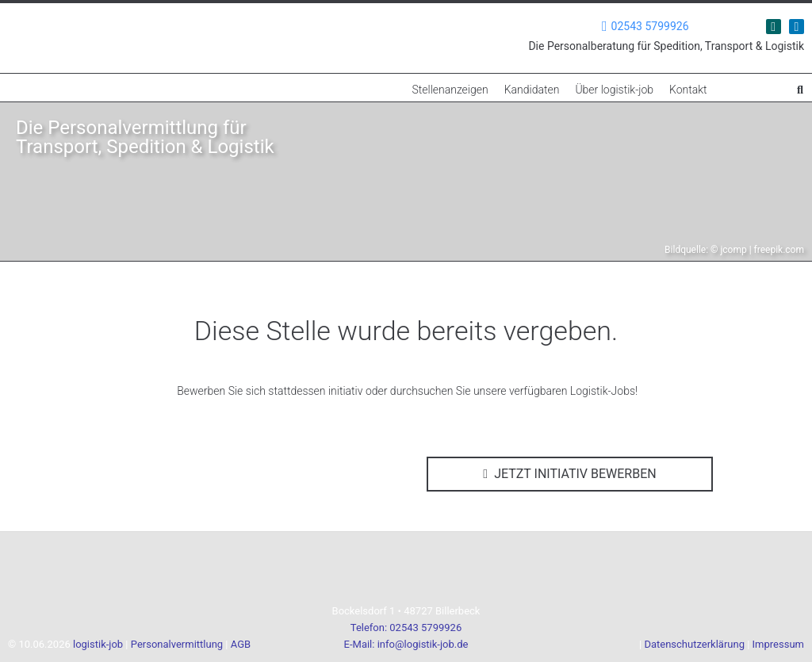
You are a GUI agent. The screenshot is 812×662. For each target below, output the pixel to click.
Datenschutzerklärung (694, 644)
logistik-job (98, 644)
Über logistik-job (614, 90)
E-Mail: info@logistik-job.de (406, 644)
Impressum (778, 644)
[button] (800, 90)
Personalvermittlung (177, 644)
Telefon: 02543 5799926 (406, 628)
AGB (241, 644)
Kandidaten (532, 90)
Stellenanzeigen (450, 90)
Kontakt (688, 90)
